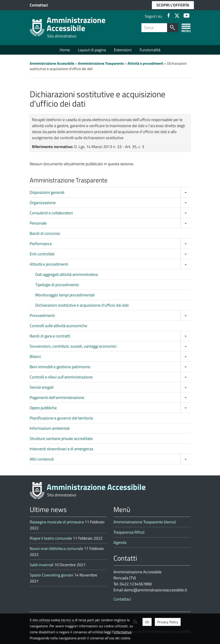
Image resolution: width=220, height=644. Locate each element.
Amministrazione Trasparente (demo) (145, 522)
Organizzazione (43, 203)
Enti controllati (42, 254)
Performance (41, 244)
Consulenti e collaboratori (51, 213)
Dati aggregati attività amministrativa (67, 274)
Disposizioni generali (47, 192)
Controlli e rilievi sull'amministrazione (61, 377)
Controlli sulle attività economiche (58, 326)
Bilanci (35, 356)
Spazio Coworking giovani (51, 575)
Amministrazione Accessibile (76, 24)
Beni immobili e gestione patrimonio (60, 367)
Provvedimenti (42, 315)
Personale (38, 223)
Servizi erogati (42, 387)
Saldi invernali (42, 565)
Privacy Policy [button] (168, 622)
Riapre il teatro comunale (51, 538)
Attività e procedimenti (49, 264)
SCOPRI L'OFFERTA (173, 5)
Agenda (120, 542)
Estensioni (123, 50)
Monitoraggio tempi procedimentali (65, 295)
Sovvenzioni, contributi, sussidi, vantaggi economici (73, 346)
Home (65, 50)
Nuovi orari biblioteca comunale (56, 548)
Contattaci (39, 5)
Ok (147, 622)
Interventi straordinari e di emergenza (61, 449)
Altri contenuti (42, 459)
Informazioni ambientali (50, 428)
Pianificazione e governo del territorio (61, 418)
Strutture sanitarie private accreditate (61, 439)
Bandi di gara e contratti (50, 336)
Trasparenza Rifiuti (129, 532)
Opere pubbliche (43, 408)
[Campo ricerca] (154, 28)
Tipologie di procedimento (57, 285)
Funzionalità (150, 50)
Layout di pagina (92, 50)
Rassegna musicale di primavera (57, 522)
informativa (123, 632)
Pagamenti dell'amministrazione (57, 397)
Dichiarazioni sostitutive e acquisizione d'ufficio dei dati (82, 305)
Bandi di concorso (45, 233)
